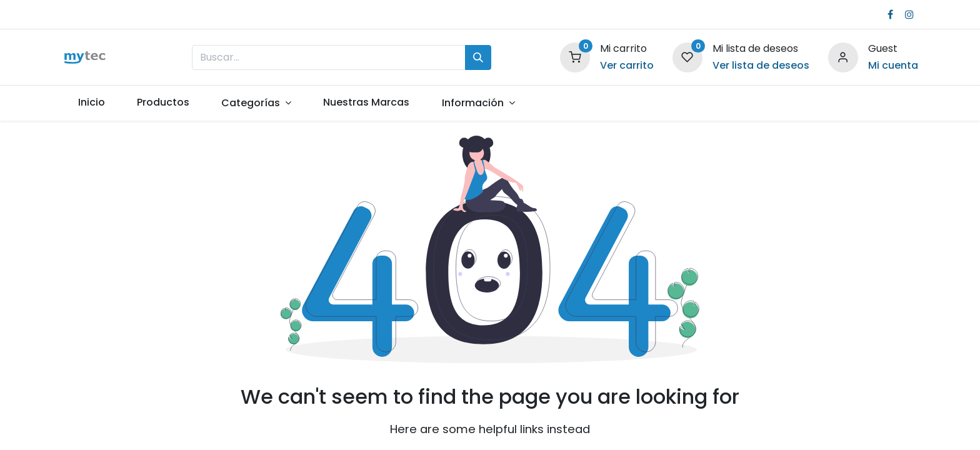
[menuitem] (91, 102)
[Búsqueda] (478, 57)
